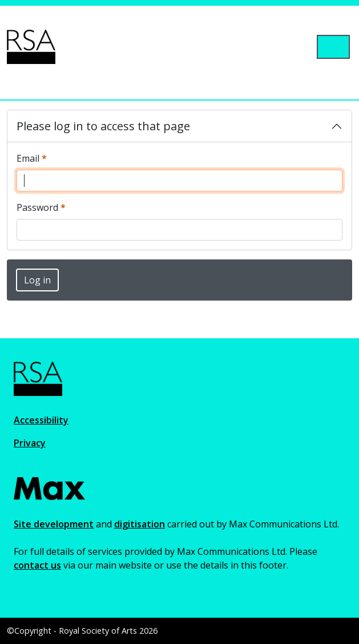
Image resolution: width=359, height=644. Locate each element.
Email (32, 158)
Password (41, 207)
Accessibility (41, 420)
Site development (54, 524)
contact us (37, 565)
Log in (37, 280)
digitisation (140, 524)
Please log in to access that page (103, 126)
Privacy (30, 443)
